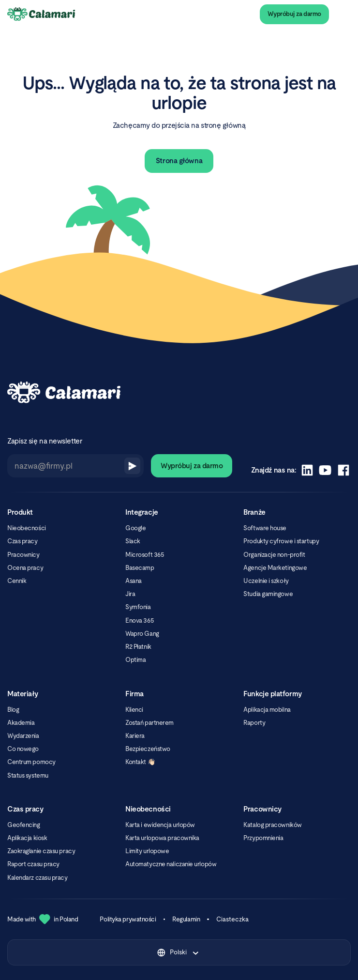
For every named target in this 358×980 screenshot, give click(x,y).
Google (135, 528)
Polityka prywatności (128, 919)
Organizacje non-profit (274, 555)
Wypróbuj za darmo (294, 14)
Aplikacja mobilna (267, 710)
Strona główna (179, 161)
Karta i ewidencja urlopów (160, 825)
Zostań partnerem (149, 723)
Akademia (21, 723)
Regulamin (186, 919)
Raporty (254, 723)
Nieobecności (27, 528)
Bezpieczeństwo (148, 749)
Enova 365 (140, 620)
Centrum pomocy (31, 762)
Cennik (17, 581)
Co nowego (23, 749)
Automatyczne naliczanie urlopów (171, 864)
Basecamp (140, 568)
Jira (130, 594)
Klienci (134, 710)
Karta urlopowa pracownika (162, 838)
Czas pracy (22, 541)
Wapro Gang (142, 634)
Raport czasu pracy (33, 864)
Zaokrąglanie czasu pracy (41, 851)
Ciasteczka (232, 919)
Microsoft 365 (145, 555)
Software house (265, 528)
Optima (135, 660)
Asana (134, 581)
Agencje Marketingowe (275, 568)
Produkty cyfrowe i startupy (281, 541)
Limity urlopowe (147, 851)
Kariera (135, 736)
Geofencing (24, 825)
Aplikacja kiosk (27, 838)
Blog (13, 710)
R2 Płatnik (138, 647)
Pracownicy (23, 555)
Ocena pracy (25, 568)
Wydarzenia (23, 736)
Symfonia (138, 607)
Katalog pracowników (272, 825)
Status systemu (28, 775)
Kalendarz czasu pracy (37, 878)
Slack (133, 541)
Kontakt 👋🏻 (140, 762)
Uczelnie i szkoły (266, 581)
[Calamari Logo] (42, 15)
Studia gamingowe (268, 594)
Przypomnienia (263, 838)
